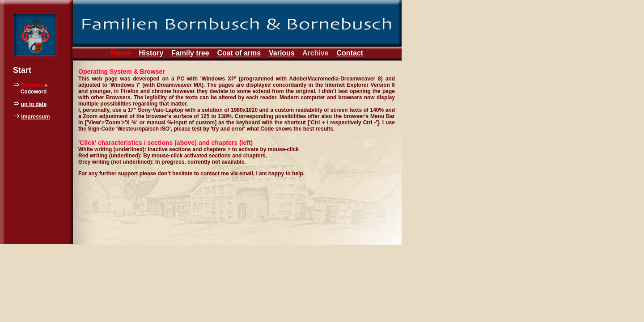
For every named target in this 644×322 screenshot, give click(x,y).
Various (282, 53)
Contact (350, 53)
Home (121, 53)
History (151, 53)
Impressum (35, 117)
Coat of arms (239, 53)
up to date (34, 104)
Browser (32, 85)
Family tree (190, 53)
